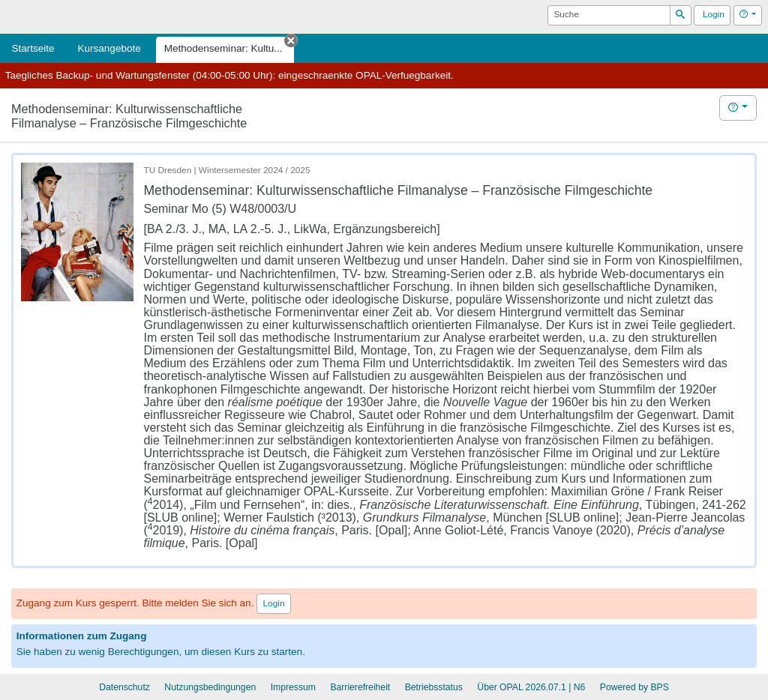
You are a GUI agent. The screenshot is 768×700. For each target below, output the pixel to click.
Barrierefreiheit (360, 687)
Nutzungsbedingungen (210, 687)
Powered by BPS (634, 687)
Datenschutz (124, 687)
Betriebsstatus (434, 687)
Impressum (293, 687)
